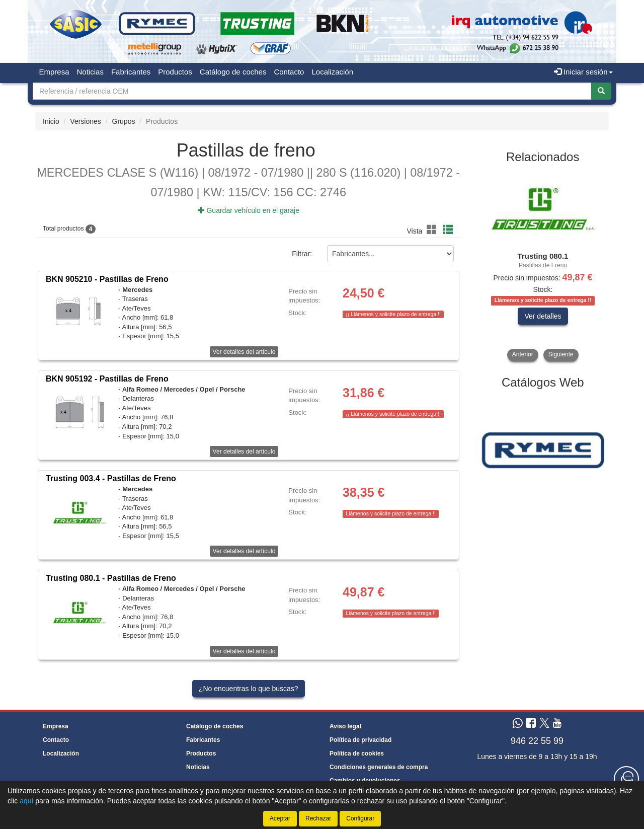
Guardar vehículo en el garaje (249, 210)
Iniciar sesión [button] (583, 72)
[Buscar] (601, 91)
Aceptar (280, 818)
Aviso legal (345, 726)
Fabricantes (131, 72)
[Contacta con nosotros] (626, 779)
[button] (433, 230)
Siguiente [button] (561, 354)
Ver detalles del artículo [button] (244, 352)
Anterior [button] (523, 354)
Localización (332, 72)
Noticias (90, 72)
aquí (26, 801)
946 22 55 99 (537, 741)
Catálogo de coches (233, 72)
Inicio (51, 121)
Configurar (360, 818)
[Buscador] (312, 91)
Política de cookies (357, 753)
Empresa (54, 72)
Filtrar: (302, 254)
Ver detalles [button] (543, 316)
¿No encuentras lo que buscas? (249, 689)
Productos (175, 72)
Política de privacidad (360, 740)
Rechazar (318, 818)
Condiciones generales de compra (379, 767)
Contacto (289, 72)
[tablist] (543, 266)
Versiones (85, 121)
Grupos (124, 121)
